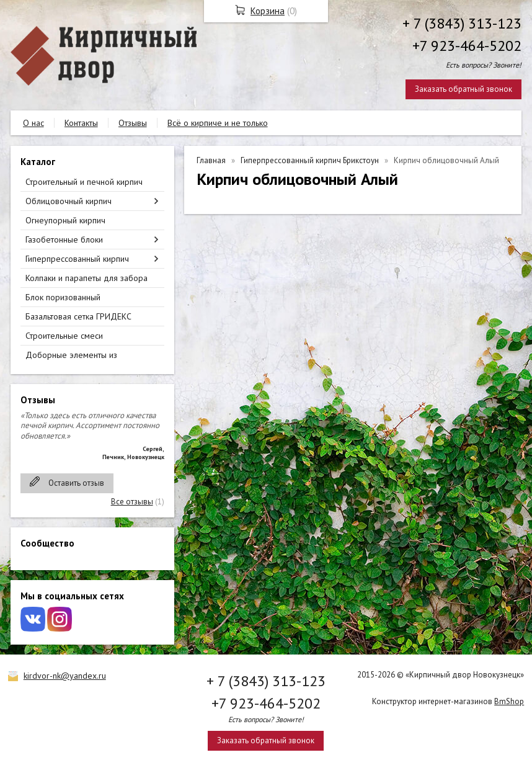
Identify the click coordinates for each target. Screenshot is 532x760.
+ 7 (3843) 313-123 (462, 23)
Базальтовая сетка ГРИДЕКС (78, 316)
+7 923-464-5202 (467, 46)
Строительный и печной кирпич (84, 182)
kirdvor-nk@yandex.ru (65, 676)
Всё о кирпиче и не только (218, 123)
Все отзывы (132, 502)
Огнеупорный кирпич (65, 220)
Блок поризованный (63, 297)
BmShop (509, 701)
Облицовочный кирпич (69, 201)
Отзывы (133, 123)
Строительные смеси (64, 336)
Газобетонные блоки (64, 239)
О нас (33, 123)
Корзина (268, 11)
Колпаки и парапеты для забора (86, 278)
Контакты (81, 123)
